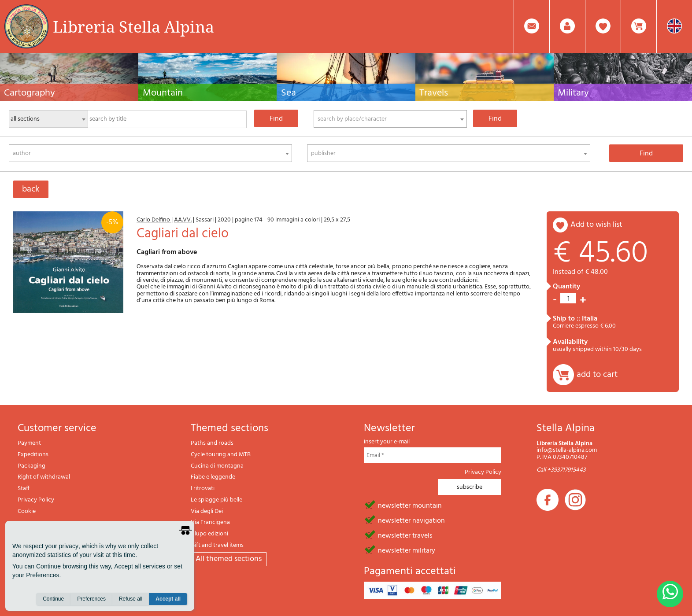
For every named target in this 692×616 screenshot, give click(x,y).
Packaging (31, 466)
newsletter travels (405, 535)
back (31, 189)
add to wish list (596, 225)
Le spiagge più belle (216, 500)
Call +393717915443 (561, 470)
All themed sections (229, 559)
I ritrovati (203, 489)
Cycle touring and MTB (221, 455)
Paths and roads (212, 443)
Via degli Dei (207, 511)
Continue (53, 599)
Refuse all (131, 599)
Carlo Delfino (154, 220)
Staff (24, 489)
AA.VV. (183, 220)
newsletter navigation (411, 520)
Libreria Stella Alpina (133, 26)
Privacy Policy (36, 500)
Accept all (168, 599)
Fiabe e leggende (213, 477)
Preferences (91, 599)
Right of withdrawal (44, 477)
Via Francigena (210, 522)
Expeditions (33, 455)
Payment (29, 443)
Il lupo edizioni (209, 534)
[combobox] (390, 119)
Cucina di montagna (217, 466)
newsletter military (407, 550)
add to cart (597, 375)
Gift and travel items (217, 545)
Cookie (27, 511)
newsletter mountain (410, 505)
